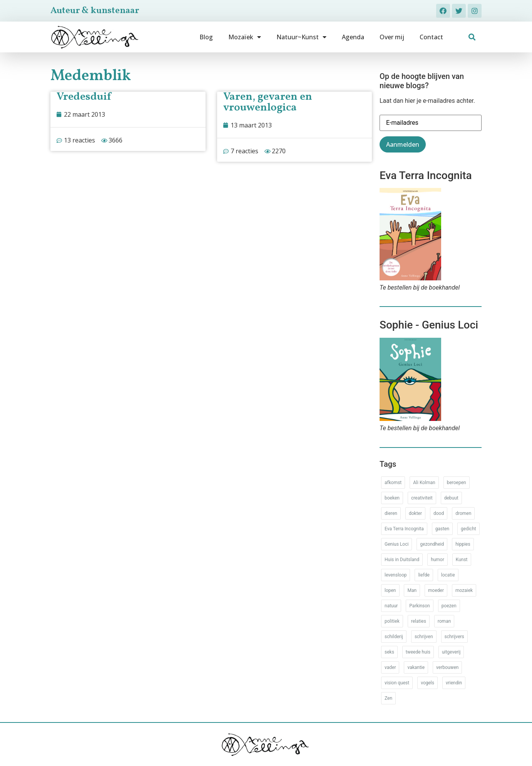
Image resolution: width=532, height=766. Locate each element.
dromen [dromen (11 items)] (463, 513)
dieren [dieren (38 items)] (391, 513)
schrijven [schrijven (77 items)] (424, 637)
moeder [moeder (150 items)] (436, 590)
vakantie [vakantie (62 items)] (416, 667)
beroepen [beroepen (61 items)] (457, 483)
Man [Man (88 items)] (412, 590)
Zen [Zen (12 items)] (388, 698)
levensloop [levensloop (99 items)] (396, 575)
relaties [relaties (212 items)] (419, 621)
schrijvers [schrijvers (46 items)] (454, 637)
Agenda (353, 37)
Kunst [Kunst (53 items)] (462, 560)
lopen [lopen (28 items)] (390, 590)
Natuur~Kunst (301, 37)
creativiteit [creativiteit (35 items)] (422, 498)
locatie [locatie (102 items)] (448, 575)
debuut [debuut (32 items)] (451, 498)
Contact (431, 37)
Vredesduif (84, 97)
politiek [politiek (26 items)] (392, 621)
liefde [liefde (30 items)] (424, 575)
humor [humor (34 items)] (437, 560)
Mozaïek (245, 37)
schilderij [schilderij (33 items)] (394, 637)
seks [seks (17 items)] (389, 652)
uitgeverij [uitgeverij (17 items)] (451, 652)
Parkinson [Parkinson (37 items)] (419, 606)
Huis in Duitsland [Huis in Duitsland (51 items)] (402, 560)
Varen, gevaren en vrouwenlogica (268, 102)
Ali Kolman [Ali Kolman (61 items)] (424, 483)
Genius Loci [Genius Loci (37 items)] (396, 544)
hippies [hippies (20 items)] (463, 544)
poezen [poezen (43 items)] (449, 606)
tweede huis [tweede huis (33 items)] (418, 652)
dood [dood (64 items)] (439, 513)
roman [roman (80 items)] (444, 621)
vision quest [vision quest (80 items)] (397, 683)
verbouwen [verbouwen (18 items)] (447, 667)
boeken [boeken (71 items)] (392, 498)
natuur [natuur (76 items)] (391, 606)
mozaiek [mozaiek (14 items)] (464, 590)
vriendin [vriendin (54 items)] (454, 683)
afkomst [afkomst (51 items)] (393, 483)
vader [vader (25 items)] (390, 667)
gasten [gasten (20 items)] (442, 529)
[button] (472, 37)
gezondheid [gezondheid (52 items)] (432, 544)
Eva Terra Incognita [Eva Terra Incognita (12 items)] (404, 529)
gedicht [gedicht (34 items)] (468, 529)
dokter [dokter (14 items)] (415, 513)
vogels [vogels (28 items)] (427, 683)
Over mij (392, 37)
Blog (206, 37)
